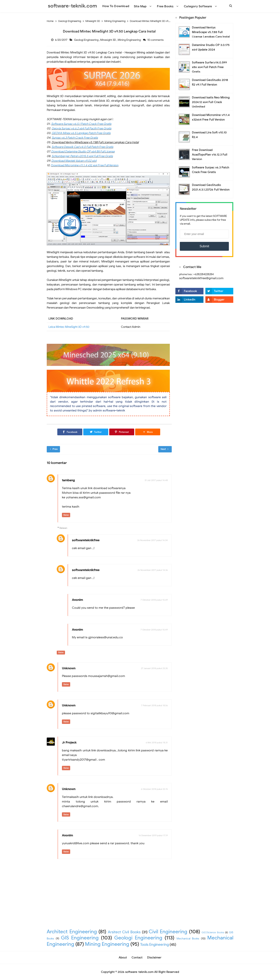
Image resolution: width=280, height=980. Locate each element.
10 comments (156, 40)
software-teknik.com (139, 972)
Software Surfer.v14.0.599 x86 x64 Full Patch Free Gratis (209, 67)
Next (165, 449)
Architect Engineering (72, 932)
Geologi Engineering (87, 40)
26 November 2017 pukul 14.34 (152, 540)
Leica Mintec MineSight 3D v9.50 (69, 327)
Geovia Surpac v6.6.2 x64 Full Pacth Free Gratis (81, 128)
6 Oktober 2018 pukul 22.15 (154, 789)
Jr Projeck (69, 743)
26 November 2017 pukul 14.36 (153, 570)
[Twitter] (96, 432)
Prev (54, 449)
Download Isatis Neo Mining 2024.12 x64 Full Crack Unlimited (211, 102)
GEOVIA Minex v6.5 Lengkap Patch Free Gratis (81, 133)
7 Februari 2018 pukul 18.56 (154, 705)
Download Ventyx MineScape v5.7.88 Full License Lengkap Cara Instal (211, 32)
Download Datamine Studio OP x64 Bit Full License (83, 152)
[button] (148, 432)
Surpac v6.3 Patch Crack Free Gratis (75, 138)
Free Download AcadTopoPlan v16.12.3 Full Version (210, 155)
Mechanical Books (188, 938)
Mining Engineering (130, 40)
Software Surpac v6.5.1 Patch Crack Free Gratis (81, 124)
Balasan (63, 528)
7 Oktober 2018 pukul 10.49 (154, 600)
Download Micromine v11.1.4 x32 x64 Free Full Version (85, 165)
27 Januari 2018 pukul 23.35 (154, 668)
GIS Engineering (80, 938)
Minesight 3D (108, 40)
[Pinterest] (122, 432)
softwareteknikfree (86, 540)
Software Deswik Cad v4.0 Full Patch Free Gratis (82, 147)
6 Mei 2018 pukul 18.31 (157, 743)
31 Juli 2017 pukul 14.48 (156, 480)
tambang (68, 480)
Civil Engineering (168, 932)
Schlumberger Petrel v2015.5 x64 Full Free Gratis (82, 156)
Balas (66, 515)
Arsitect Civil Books (124, 932)
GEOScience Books (213, 933)
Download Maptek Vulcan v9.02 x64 (74, 161)
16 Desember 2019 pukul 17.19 (153, 835)
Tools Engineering (155, 944)
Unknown (69, 668)
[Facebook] (70, 432)
